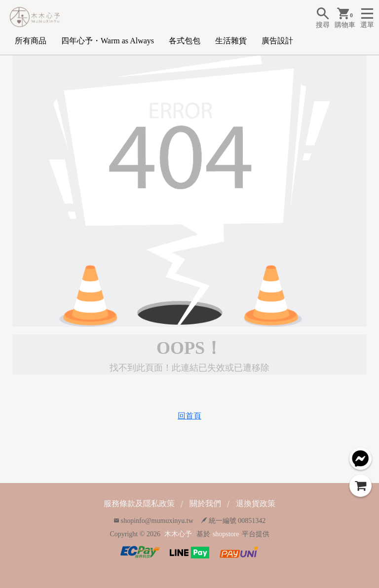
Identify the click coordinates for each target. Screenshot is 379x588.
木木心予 (178, 534)
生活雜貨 (231, 41)
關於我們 (205, 503)
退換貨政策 (256, 503)
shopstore (226, 534)
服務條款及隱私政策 (139, 503)
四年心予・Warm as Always (108, 41)
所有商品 (31, 41)
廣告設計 (277, 41)
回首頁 (189, 416)
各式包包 (185, 41)
